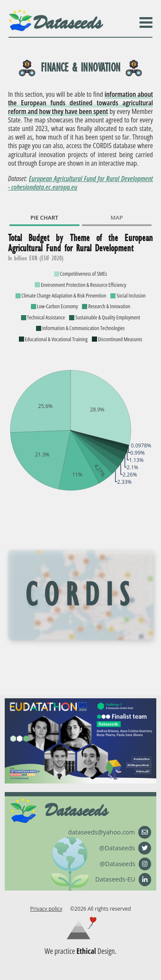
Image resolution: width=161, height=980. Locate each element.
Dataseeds (67, 23)
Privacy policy (46, 909)
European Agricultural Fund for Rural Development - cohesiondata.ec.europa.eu (81, 183)
